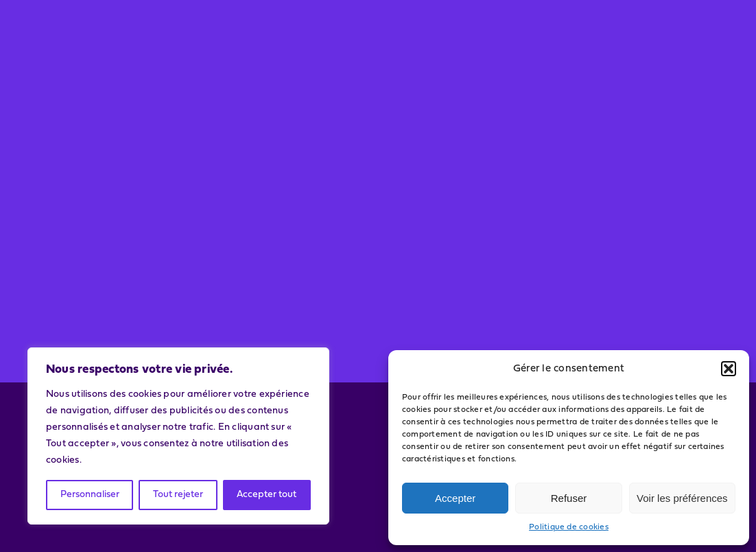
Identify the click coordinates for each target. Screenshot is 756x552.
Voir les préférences (682, 498)
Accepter (455, 498)
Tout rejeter (178, 495)
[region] (178, 436)
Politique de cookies (569, 527)
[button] (729, 369)
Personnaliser (90, 495)
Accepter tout (267, 495)
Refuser (569, 498)
